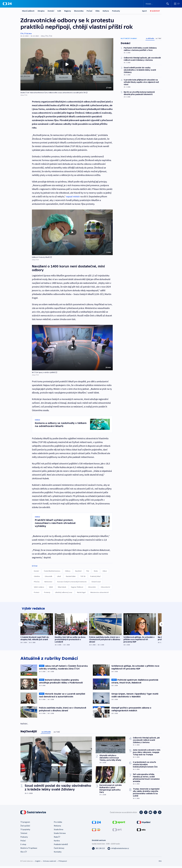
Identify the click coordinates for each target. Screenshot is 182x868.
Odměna (37, 576)
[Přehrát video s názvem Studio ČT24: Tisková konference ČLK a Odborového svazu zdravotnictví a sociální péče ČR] (67, 64)
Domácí (51, 11)
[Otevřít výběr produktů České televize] (177, 4)
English (38, 863)
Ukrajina (41, 11)
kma (30, 33)
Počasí (89, 11)
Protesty (47, 592)
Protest (37, 592)
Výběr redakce (39, 587)
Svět (59, 11)
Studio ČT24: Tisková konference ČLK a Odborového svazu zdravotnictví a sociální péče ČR (54, 93)
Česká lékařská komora (52, 571)
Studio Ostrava (60, 835)
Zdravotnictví (105, 587)
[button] (67, 64)
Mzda (96, 571)
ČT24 (26, 33)
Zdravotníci (92, 587)
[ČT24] (7, 4)
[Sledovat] (155, 11)
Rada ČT (57, 839)
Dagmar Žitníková (77, 587)
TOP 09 (83, 576)
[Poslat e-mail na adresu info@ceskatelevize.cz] (118, 850)
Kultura (106, 11)
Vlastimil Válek (71, 576)
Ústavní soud (96, 582)
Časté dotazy (59, 850)
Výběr (51, 587)
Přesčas (37, 582)
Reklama (57, 828)
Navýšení (78, 571)
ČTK (22, 33)
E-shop (23, 846)
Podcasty (116, 11)
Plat (88, 571)
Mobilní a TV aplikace (29, 850)
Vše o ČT (24, 854)
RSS (160, 863)
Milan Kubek (62, 587)
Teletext (24, 835)
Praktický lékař (95, 576)
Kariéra (57, 842)
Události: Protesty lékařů (42, 257)
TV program (25, 824)
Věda (97, 11)
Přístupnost (63, 863)
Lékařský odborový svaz (64, 592)
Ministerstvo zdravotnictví (100, 592)
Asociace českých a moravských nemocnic (72, 582)
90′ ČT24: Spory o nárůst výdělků (45, 372)
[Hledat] (168, 4)
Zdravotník (48, 576)
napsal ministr (73, 196)
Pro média (58, 824)
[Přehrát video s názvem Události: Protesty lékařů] (72, 232)
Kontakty (58, 854)
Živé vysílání (25, 828)
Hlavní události (28, 11)
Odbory (68, 571)
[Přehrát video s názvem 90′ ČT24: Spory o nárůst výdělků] (72, 348)
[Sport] (144, 11)
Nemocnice (48, 582)
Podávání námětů (61, 846)
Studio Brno (59, 831)
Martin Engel (81, 592)
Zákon (105, 571)
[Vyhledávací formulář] (157, 4)
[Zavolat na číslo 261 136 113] (98, 850)
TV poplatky (25, 831)
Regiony (68, 11)
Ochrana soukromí (49, 863)
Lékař (59, 576)
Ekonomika (79, 11)
